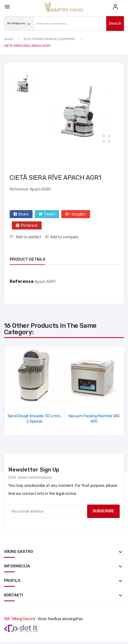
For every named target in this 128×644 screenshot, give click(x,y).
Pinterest (29, 226)
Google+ (79, 214)
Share (23, 214)
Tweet (49, 214)
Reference (22, 281)
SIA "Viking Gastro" (20, 619)
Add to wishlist (28, 237)
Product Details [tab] (27, 259)
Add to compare (64, 237)
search (115, 24)
